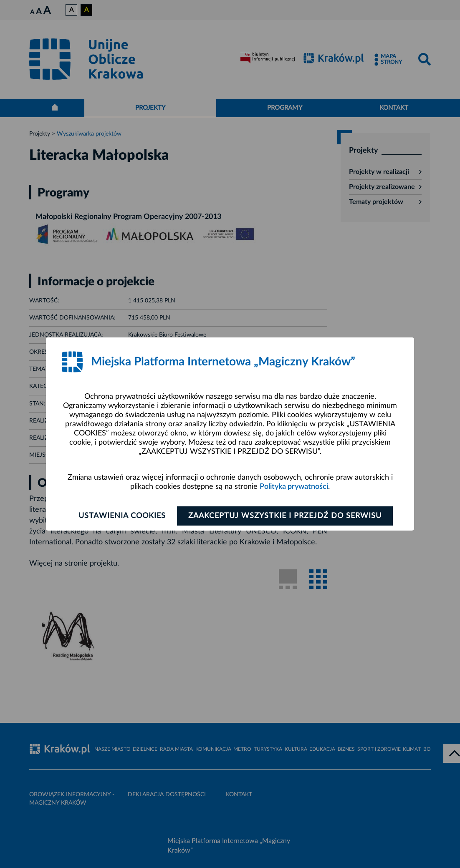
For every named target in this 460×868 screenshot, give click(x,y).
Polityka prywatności (294, 487)
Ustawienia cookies (122, 516)
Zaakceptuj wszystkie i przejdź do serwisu (285, 516)
